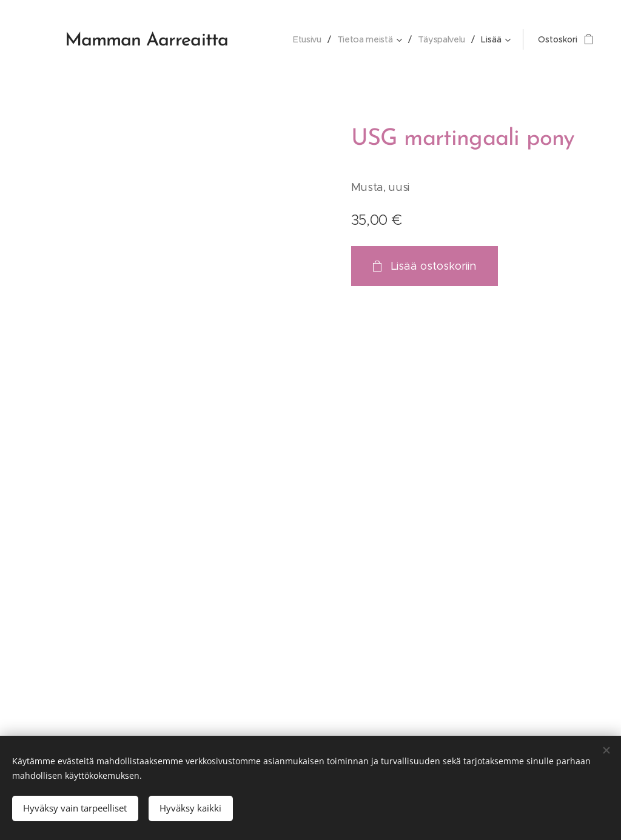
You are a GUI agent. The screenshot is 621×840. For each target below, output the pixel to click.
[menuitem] (268, 39)
